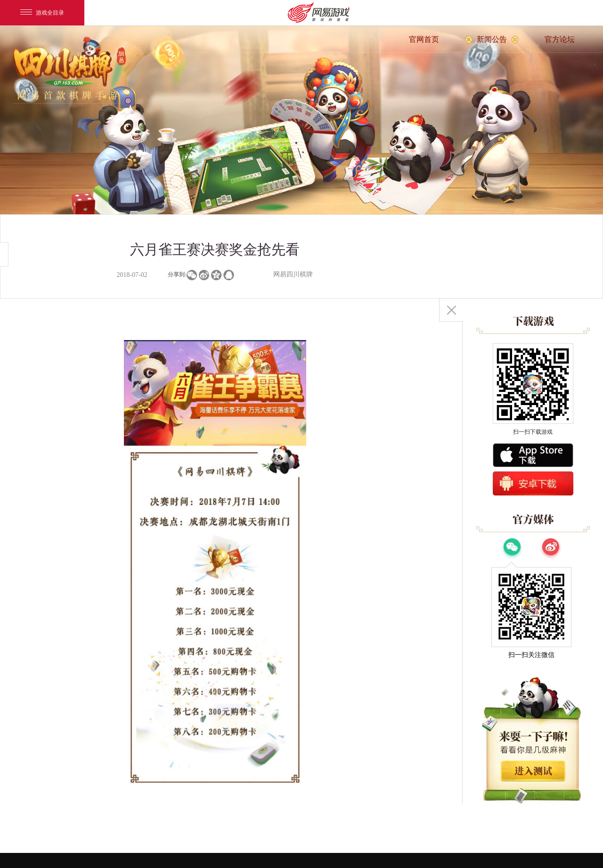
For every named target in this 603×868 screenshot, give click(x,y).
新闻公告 (492, 39)
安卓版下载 (533, 483)
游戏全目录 (42, 13)
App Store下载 (533, 455)
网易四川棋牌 (293, 274)
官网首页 (424, 39)
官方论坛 (560, 39)
